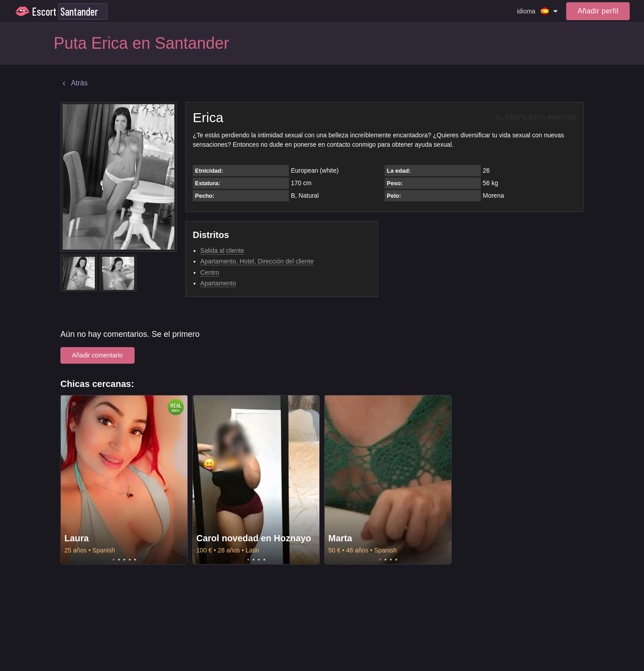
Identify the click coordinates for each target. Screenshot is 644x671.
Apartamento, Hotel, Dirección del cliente (257, 261)
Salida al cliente (222, 251)
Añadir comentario (97, 355)
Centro (210, 272)
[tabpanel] (124, 480)
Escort (44, 11)
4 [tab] (130, 560)
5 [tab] (135, 560)
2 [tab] (119, 560)
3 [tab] (124, 560)
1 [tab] (114, 560)
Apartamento (218, 283)
